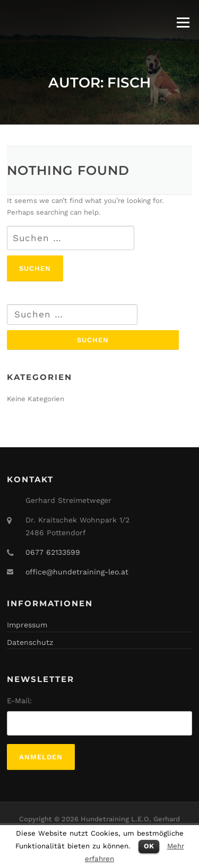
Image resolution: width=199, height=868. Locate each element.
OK (149, 846)
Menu (183, 23)
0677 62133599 (53, 552)
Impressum (27, 625)
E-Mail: (19, 701)
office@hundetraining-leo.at (77, 572)
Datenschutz (30, 642)
